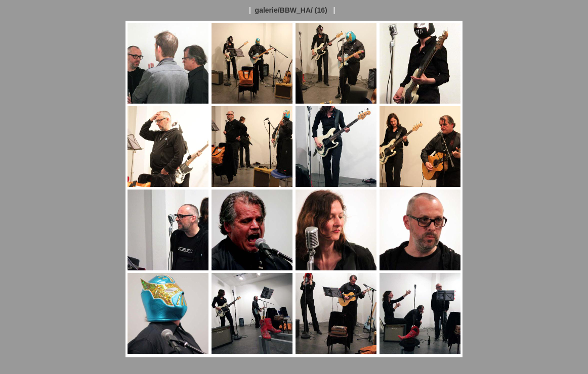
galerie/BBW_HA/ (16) (291, 10)
